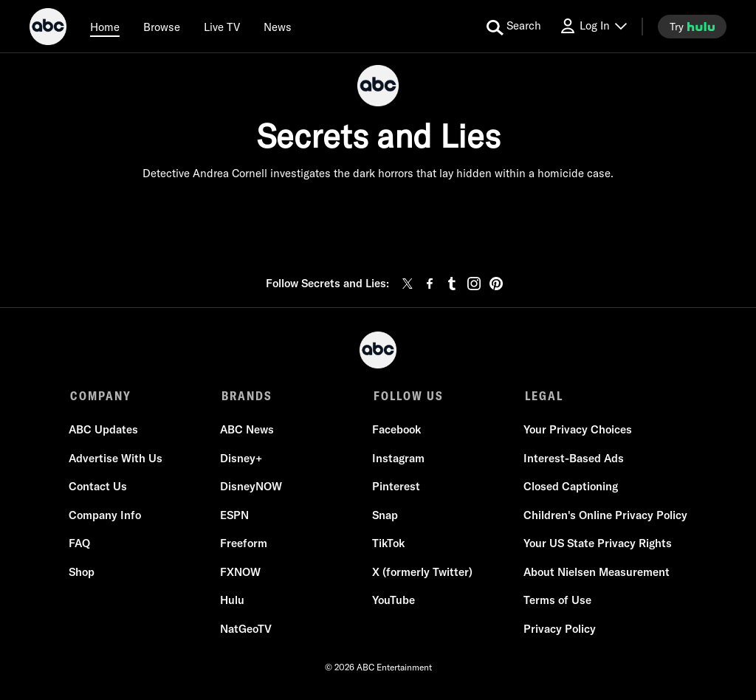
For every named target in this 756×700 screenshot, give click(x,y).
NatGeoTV (247, 630)
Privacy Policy (558, 630)
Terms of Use (556, 602)
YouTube (393, 602)
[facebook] (430, 284)
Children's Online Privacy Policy (604, 517)
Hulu (233, 602)
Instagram (398, 460)
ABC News (248, 432)
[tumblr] (452, 284)
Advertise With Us (117, 460)
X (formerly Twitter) (422, 573)
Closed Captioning (569, 488)
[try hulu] (692, 27)
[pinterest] (496, 284)
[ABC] (48, 29)
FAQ (81, 545)
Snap (384, 517)
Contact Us (99, 488)
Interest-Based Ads (572, 460)
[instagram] (474, 284)
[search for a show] (514, 27)
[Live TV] (222, 27)
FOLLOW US (406, 396)
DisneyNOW (252, 488)
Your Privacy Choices (576, 432)
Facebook (396, 432)
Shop (83, 573)
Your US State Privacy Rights (596, 545)
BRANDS (246, 396)
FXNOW (241, 573)
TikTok (388, 545)
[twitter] (408, 284)
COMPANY (101, 396)
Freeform (244, 545)
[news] (278, 27)
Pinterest (395, 488)
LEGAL (541, 396)
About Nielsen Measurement (595, 573)
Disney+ (242, 460)
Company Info (106, 517)
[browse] (162, 27)
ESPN (235, 517)
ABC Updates (105, 432)
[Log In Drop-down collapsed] (593, 26)
